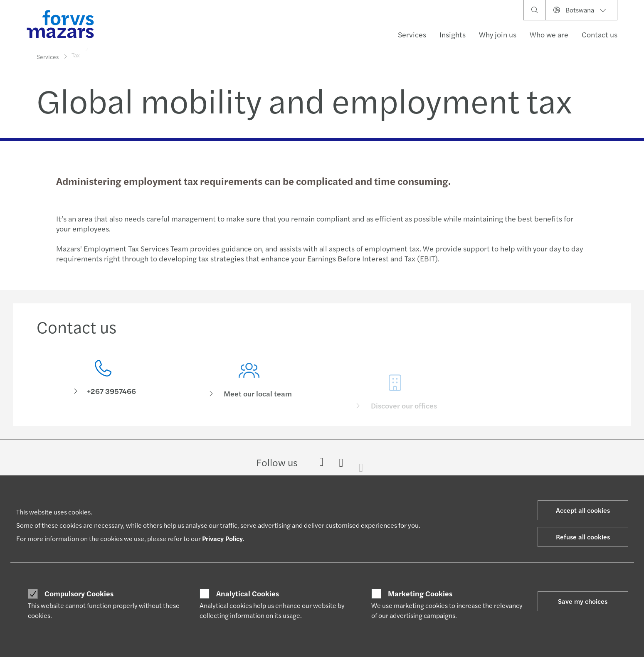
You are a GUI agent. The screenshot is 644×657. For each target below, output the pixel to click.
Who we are (549, 34)
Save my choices (583, 601)
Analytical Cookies (248, 593)
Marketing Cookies (420, 593)
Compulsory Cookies (79, 593)
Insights (453, 34)
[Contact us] (103, 380)
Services (412, 34)
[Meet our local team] (249, 392)
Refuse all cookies (583, 537)
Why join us (498, 34)
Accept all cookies (583, 510)
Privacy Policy (222, 538)
